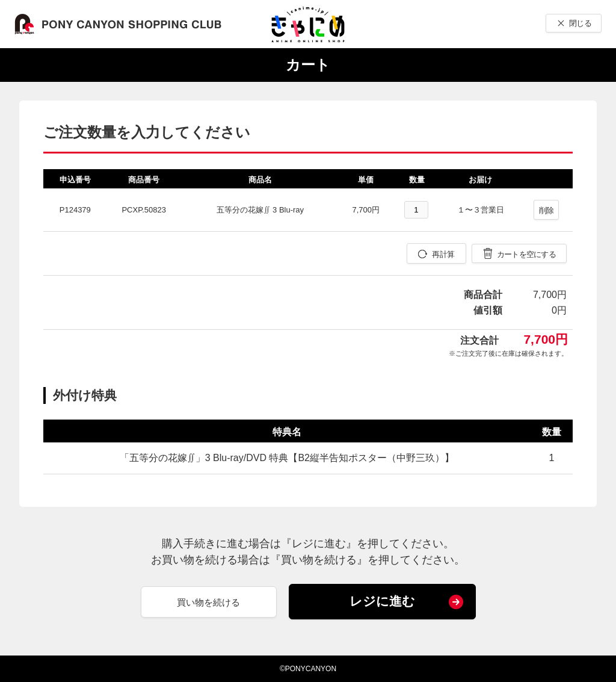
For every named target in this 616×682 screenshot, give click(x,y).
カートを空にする (526, 254)
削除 (547, 210)
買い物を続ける (208, 602)
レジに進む (382, 601)
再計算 (443, 254)
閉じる (580, 23)
